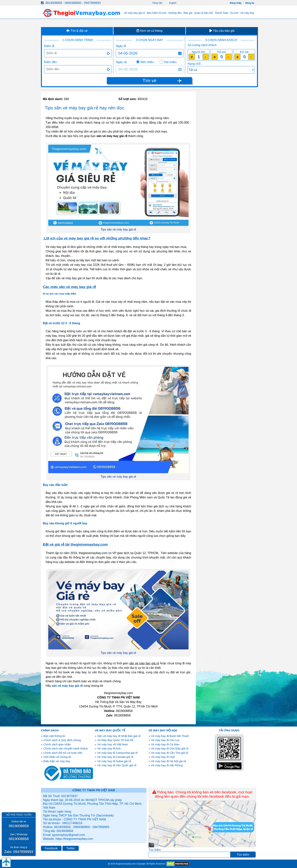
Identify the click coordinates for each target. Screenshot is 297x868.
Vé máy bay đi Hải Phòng (167, 765)
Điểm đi (49, 46)
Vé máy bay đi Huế (163, 757)
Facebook (51, 848)
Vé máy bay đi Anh (109, 748)
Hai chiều (170, 62)
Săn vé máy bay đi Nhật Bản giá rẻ (119, 736)
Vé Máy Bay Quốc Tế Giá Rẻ (115, 740)
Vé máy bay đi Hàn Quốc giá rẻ (117, 765)
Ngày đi (121, 46)
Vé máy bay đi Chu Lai (165, 740)
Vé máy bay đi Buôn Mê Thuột (170, 736)
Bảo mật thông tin (54, 736)
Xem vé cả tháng (150, 31)
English (173, 3)
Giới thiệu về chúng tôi (57, 757)
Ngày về (121, 62)
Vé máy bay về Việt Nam (113, 744)
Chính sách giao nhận (57, 744)
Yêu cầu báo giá (222, 31)
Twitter (71, 848)
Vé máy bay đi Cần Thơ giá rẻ (169, 753)
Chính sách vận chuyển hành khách (66, 748)
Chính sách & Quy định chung (62, 740)
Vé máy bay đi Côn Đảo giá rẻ (170, 748)
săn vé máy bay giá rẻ (67, 686)
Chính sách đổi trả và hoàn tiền (63, 753)
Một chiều (147, 62)
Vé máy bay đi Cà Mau (165, 744)
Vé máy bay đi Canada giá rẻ (115, 757)
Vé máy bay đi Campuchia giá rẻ (117, 753)
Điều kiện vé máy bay (57, 761)
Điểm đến (51, 62)
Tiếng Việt (157, 3)
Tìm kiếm (155, 850)
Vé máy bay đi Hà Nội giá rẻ (168, 761)
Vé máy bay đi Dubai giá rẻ (114, 761)
